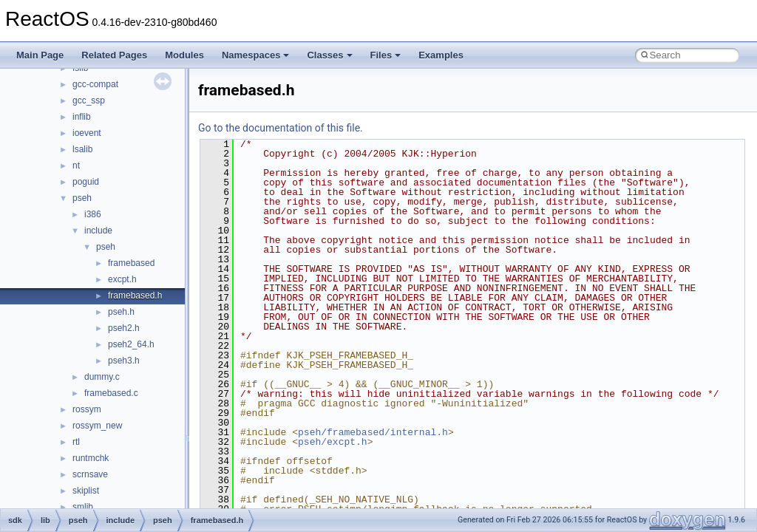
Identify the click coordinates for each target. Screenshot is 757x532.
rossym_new (97, 426)
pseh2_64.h (131, 344)
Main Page (40, 55)
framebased (131, 263)
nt (76, 166)
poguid (86, 182)
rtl (76, 442)
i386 (93, 214)
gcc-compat (95, 84)
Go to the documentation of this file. (281, 128)
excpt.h (122, 279)
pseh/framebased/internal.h (373, 432)
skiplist (86, 491)
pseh (82, 198)
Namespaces (256, 55)
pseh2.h (124, 328)
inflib (82, 117)
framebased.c (111, 393)
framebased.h (135, 296)
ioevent (87, 133)
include (98, 231)
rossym (87, 409)
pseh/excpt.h (333, 442)
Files (386, 55)
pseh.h (121, 312)
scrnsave (90, 474)
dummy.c (102, 377)
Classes (329, 55)
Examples (441, 55)
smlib (83, 507)
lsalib (82, 149)
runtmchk (91, 458)
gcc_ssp (89, 100)
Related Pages (114, 55)
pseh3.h (124, 361)
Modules (184, 55)
